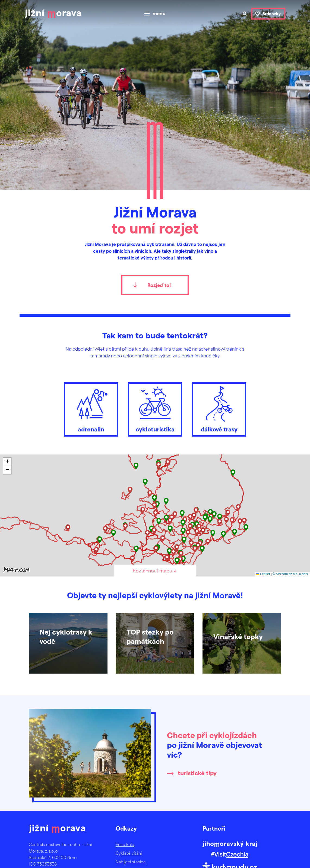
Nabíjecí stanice (131, 862)
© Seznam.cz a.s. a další (291, 574)
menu (159, 14)
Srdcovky (272, 14)
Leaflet (263, 574)
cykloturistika (155, 408)
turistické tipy (197, 773)
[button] (233, 473)
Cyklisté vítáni (129, 853)
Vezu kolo (125, 844)
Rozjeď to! (159, 285)
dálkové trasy (219, 408)
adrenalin (91, 408)
